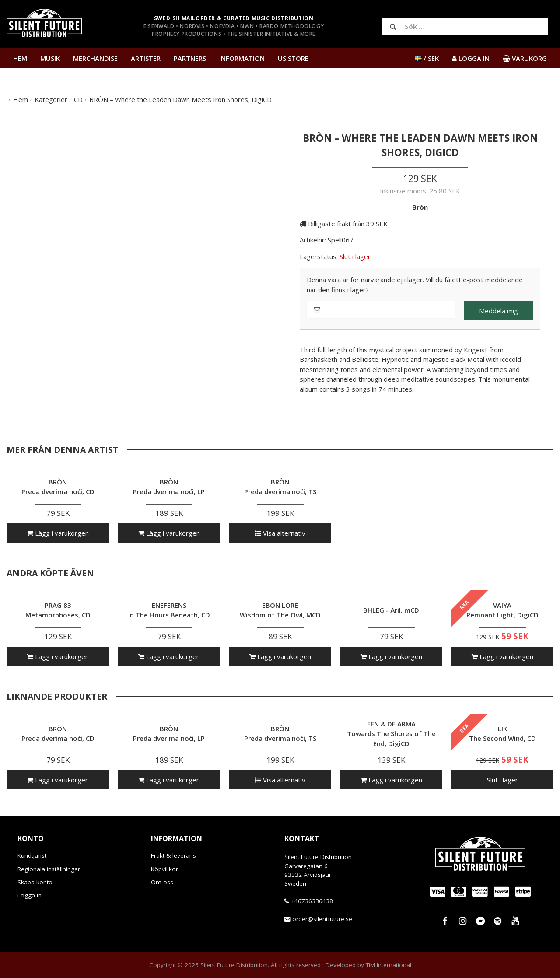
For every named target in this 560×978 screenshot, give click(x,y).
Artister (146, 58)
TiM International (388, 965)
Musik (50, 58)
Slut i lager (502, 780)
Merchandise (95, 58)
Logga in (30, 895)
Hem (20, 58)
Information (242, 58)
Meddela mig (499, 311)
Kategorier (51, 99)
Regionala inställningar (49, 869)
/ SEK (427, 58)
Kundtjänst (32, 855)
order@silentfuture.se (322, 919)
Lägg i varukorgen (58, 533)
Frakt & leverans (173, 855)
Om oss (162, 882)
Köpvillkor (164, 869)
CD (78, 99)
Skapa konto (35, 882)
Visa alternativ (280, 533)
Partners (190, 58)
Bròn (420, 207)
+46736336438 (312, 901)
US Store (293, 58)
